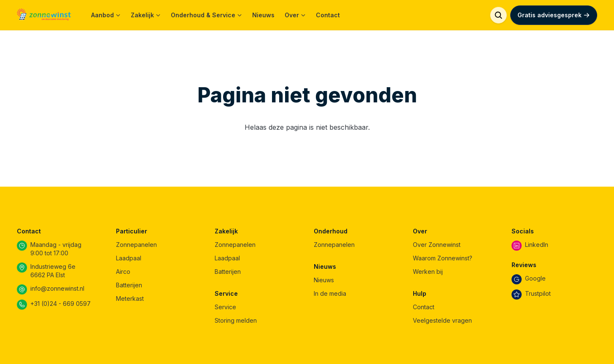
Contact (328, 15)
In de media (330, 293)
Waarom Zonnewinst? (443, 258)
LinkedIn (537, 245)
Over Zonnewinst (437, 245)
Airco (123, 272)
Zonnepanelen (136, 245)
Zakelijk (146, 15)
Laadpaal (129, 258)
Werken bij (428, 272)
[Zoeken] (498, 15)
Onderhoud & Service (206, 15)
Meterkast (130, 298)
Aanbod (106, 15)
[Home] (44, 15)
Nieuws (263, 15)
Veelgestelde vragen (442, 320)
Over (295, 15)
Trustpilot (538, 293)
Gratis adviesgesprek (554, 15)
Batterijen (129, 285)
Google (535, 278)
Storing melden (236, 320)
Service (225, 307)
